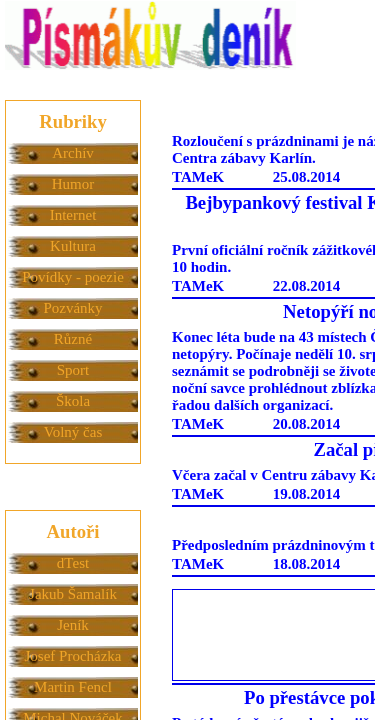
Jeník (73, 625)
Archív (73, 153)
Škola (73, 401)
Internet (73, 215)
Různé (73, 339)
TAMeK (198, 177)
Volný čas (73, 432)
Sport (73, 370)
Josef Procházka (72, 656)
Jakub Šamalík (73, 594)
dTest (73, 563)
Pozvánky (72, 308)
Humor (73, 184)
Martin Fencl (73, 687)
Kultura (73, 246)
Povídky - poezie (73, 277)
